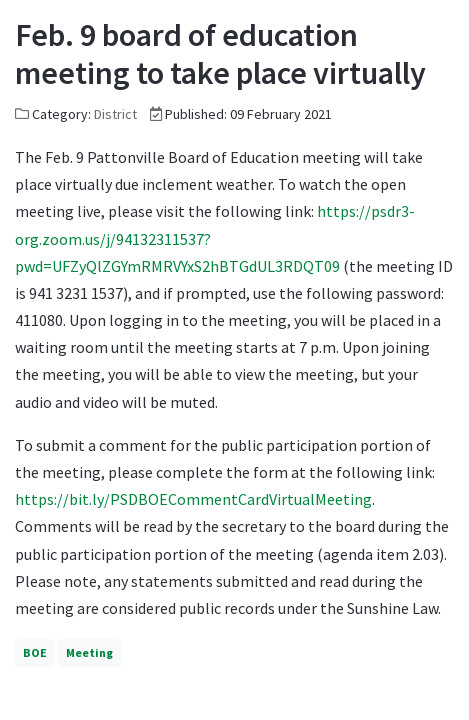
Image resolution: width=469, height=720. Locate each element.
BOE (35, 652)
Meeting (89, 652)
